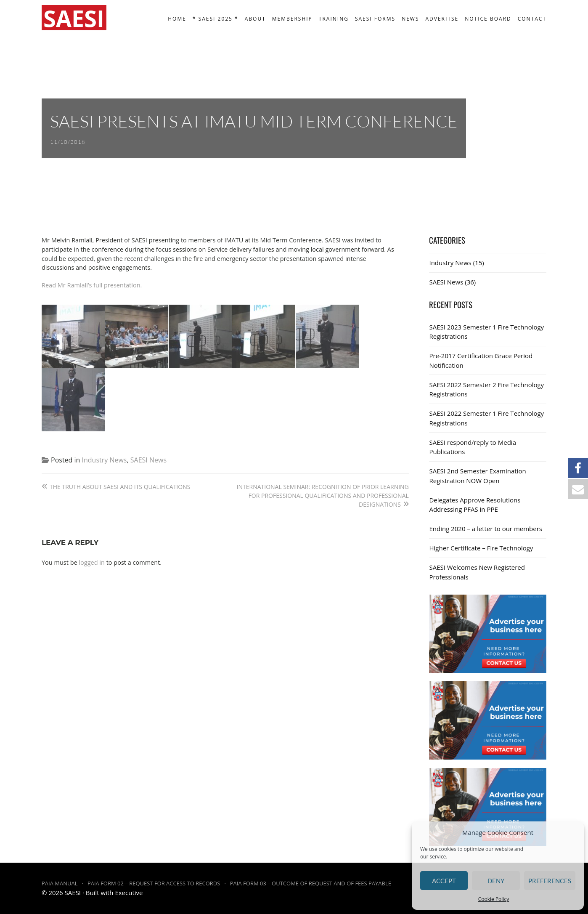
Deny (496, 881)
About (255, 19)
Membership (292, 19)
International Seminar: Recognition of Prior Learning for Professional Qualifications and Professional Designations (323, 496)
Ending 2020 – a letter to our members (486, 529)
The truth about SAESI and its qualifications (120, 487)
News (410, 19)
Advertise (442, 19)
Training (334, 19)
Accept (444, 881)
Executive (129, 893)
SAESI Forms (375, 19)
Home (177, 19)
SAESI (73, 893)
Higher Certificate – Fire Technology (481, 548)
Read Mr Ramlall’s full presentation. (92, 285)
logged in (91, 562)
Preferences (550, 881)
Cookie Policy (494, 899)
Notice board (488, 19)
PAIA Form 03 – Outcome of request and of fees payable (311, 883)
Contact (532, 19)
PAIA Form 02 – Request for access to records (154, 883)
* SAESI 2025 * (216, 19)
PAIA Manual (60, 883)
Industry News (105, 460)
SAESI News (148, 460)
